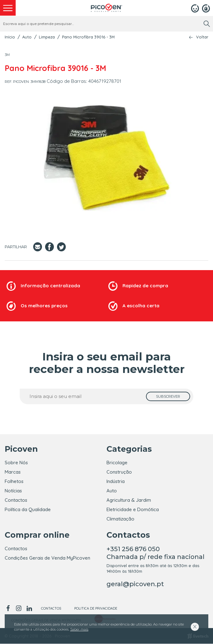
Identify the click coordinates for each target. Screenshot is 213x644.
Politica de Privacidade (96, 609)
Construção (119, 472)
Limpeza (47, 37)
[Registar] (206, 8)
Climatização (120, 519)
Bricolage (117, 463)
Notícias (13, 491)
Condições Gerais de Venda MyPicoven (47, 558)
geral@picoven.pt (135, 584)
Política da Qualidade (28, 509)
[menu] (8, 8)
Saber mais (79, 629)
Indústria (116, 481)
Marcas (13, 472)
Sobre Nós (16, 463)
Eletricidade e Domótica (133, 509)
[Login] (195, 8)
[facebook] (9, 609)
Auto (27, 37)
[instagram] (18, 609)
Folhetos (14, 481)
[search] (207, 24)
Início (10, 37)
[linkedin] (29, 609)
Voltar (202, 37)
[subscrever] (168, 396)
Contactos (16, 500)
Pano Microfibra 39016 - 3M (88, 37)
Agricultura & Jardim (129, 500)
